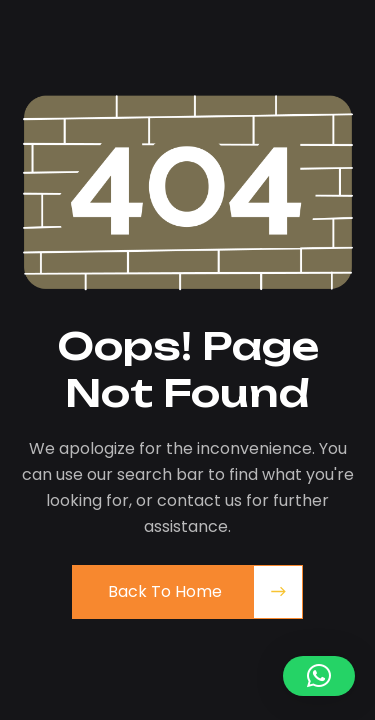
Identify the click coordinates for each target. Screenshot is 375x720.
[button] (319, 676)
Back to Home (165, 591)
